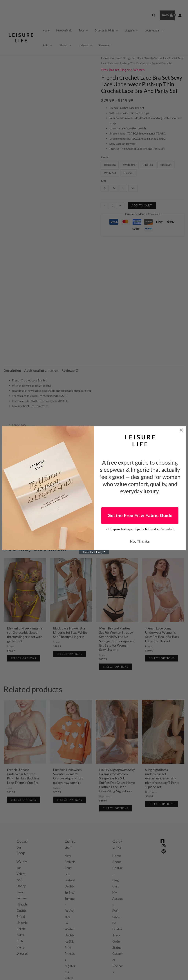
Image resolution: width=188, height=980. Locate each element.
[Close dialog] (181, 430)
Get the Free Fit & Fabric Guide (140, 515)
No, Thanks (140, 541)
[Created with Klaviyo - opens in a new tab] (94, 552)
